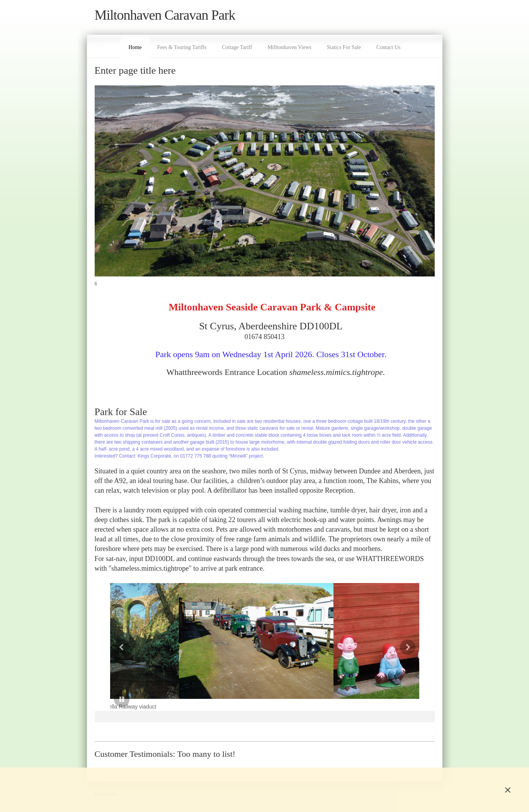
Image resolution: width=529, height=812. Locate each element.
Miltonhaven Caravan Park (165, 15)
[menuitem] (135, 46)
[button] (139, 647)
